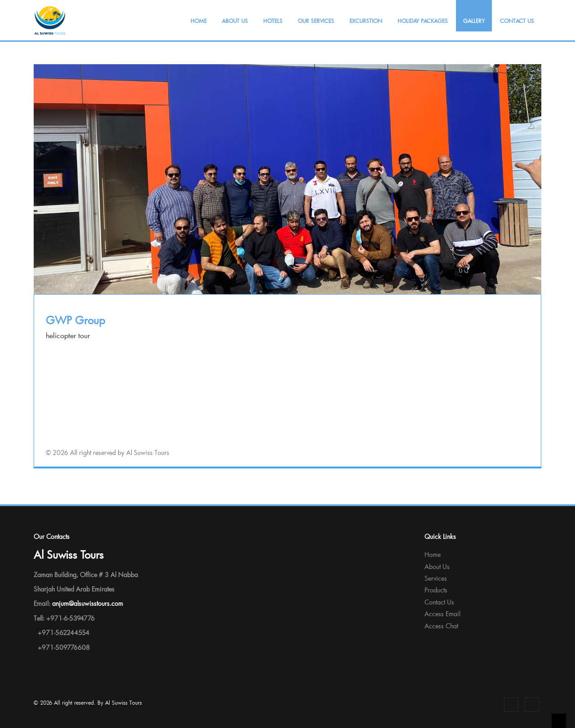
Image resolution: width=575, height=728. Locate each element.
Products (436, 590)
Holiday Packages (423, 21)
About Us (235, 21)
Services (436, 578)
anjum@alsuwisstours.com (88, 603)
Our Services (316, 21)
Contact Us (517, 21)
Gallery (474, 21)
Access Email (442, 614)
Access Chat (441, 626)
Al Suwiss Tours (124, 702)
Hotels (273, 21)
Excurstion (366, 21)
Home (199, 21)
